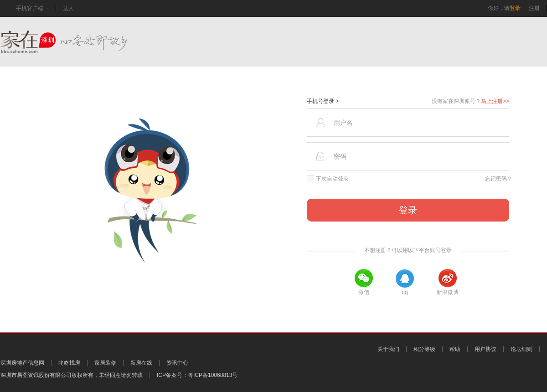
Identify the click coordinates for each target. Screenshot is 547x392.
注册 (534, 8)
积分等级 (424, 349)
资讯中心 (177, 363)
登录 (515, 8)
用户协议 (485, 349)
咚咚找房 (69, 363)
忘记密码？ (499, 179)
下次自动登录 (328, 179)
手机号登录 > (323, 101)
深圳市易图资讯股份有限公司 (36, 375)
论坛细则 (521, 349)
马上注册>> (495, 101)
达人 (68, 8)
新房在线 (141, 363)
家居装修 (105, 363)
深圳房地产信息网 (22, 363)
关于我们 (388, 349)
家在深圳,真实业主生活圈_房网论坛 (80, 42)
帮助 (455, 349)
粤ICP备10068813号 (213, 375)
